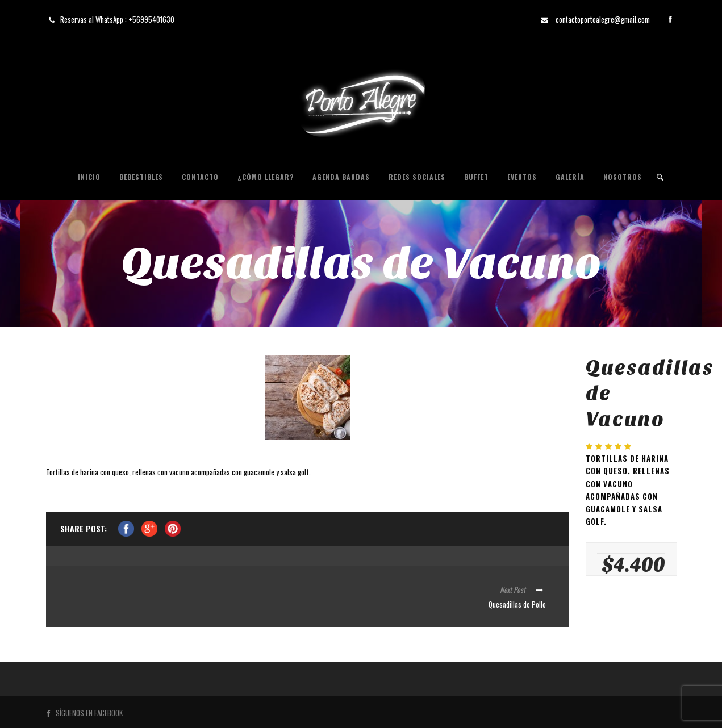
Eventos (522, 177)
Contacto (200, 177)
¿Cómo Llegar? (266, 177)
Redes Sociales (417, 177)
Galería (570, 177)
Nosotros (623, 177)
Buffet (476, 177)
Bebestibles (141, 177)
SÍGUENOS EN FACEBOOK (84, 713)
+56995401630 (151, 19)
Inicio (89, 177)
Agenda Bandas (341, 177)
